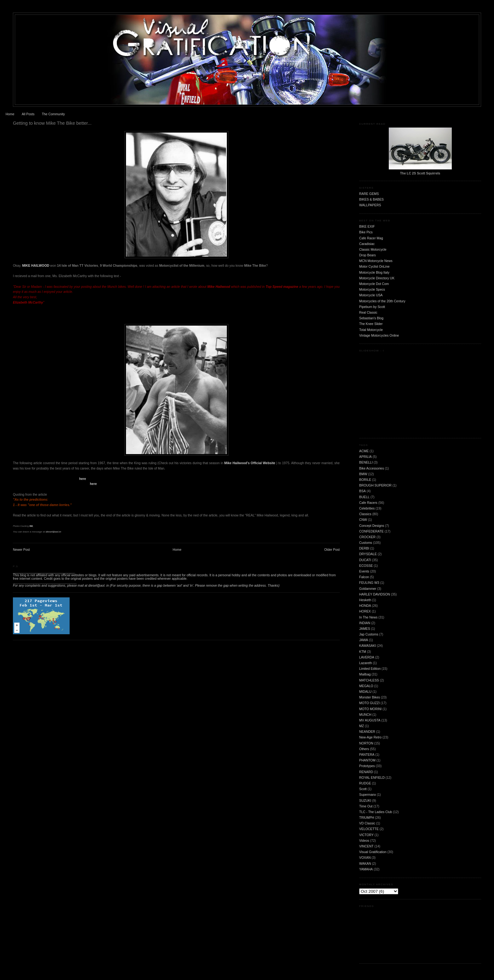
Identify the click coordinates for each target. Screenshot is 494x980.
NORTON (366, 743)
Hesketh (365, 600)
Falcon (364, 577)
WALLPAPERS (370, 205)
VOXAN (365, 858)
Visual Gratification (373, 852)
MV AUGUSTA (370, 720)
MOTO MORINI (370, 709)
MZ (362, 726)
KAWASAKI (368, 646)
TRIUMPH (367, 818)
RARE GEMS (369, 194)
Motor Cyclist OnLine (374, 267)
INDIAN (365, 623)
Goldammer (368, 589)
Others (364, 749)
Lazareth (365, 663)
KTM (363, 652)
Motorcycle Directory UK (377, 278)
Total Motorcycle (371, 330)
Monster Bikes (370, 697)
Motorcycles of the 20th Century (382, 301)
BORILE (365, 480)
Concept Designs (372, 526)
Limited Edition (370, 669)
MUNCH (365, 715)
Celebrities (367, 508)
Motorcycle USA (371, 295)
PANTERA (367, 755)
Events (364, 571)
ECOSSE (366, 566)
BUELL (364, 497)
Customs (366, 543)
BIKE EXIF (367, 227)
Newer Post (21, 550)
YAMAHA (366, 869)
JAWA (364, 640)
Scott (363, 789)
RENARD (366, 772)
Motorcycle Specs (372, 290)
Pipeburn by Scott (372, 307)
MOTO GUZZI (369, 703)
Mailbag (365, 674)
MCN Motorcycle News (376, 261)
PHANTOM (367, 760)
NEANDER (367, 732)
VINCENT (366, 846)
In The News (368, 617)
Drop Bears (368, 255)
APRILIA (365, 457)
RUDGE (365, 783)
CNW (363, 520)
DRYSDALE (368, 554)
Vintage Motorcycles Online (379, 336)
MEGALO (366, 686)
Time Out (366, 806)
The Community (53, 114)
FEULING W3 (369, 583)
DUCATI (365, 560)
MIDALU (365, 692)
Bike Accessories (372, 468)
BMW (363, 474)
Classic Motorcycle (373, 250)
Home (10, 114)
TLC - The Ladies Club (376, 812)
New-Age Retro (370, 737)
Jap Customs (369, 634)
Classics (365, 514)
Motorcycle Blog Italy (374, 273)
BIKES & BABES (371, 199)
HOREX (365, 611)
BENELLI (366, 462)
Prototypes (367, 766)
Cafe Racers (368, 503)
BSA (362, 491)
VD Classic (367, 823)
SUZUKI (365, 801)
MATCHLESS (369, 680)
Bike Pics (366, 232)
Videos (364, 841)
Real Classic (368, 313)
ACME (364, 451)
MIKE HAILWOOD (36, 266)
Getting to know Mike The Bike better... (52, 123)
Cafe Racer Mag (371, 238)
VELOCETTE (369, 829)
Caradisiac (367, 244)
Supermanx (368, 795)
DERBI (364, 548)
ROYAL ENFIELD (372, 778)
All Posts (28, 114)
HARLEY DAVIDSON (375, 594)
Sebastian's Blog (371, 318)
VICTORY (366, 835)
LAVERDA (367, 657)
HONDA (365, 606)
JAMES (365, 629)
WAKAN (365, 864)
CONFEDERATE (371, 531)
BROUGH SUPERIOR (375, 485)
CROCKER (367, 537)
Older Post (332, 550)
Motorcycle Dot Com (374, 284)
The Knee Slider (371, 324)
